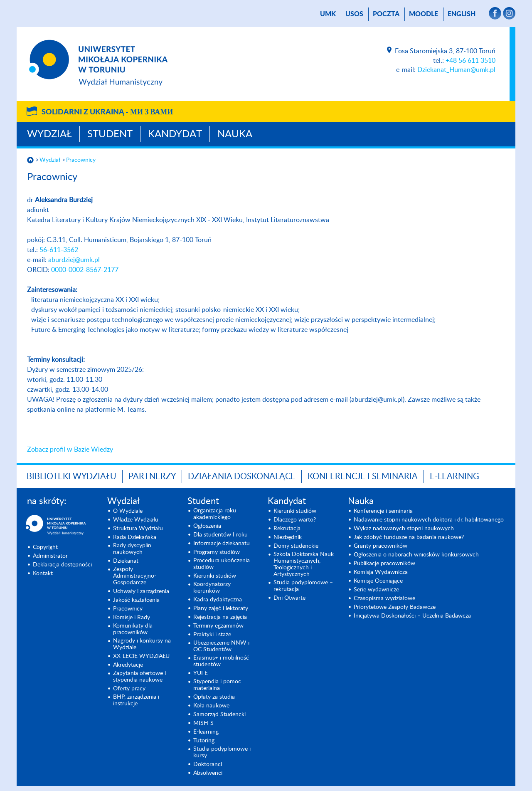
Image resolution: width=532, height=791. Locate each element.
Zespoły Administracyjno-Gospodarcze (135, 576)
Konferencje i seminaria (383, 511)
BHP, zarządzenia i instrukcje (136, 700)
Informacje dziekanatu (222, 544)
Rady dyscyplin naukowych (132, 549)
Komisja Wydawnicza (381, 572)
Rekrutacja (287, 529)
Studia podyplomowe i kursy (222, 752)
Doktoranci (208, 764)
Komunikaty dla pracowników (133, 629)
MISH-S (203, 723)
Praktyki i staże (212, 635)
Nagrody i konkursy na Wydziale (142, 644)
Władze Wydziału (136, 520)
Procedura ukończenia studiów (222, 564)
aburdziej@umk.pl (74, 260)
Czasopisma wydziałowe (384, 598)
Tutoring (204, 741)
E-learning (206, 732)
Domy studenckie (296, 546)
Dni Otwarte (289, 598)
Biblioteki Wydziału (71, 477)
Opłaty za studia (214, 697)
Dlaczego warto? (295, 520)
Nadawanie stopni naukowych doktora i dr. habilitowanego (429, 520)
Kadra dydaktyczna (218, 600)
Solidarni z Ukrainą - (107, 112)
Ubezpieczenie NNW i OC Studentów (221, 646)
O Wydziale (128, 511)
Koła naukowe (211, 706)
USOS (354, 14)
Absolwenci (208, 773)
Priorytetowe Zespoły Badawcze (395, 607)
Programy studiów (217, 552)
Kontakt (43, 573)
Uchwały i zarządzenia (141, 591)
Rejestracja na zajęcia (220, 617)
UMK (328, 14)
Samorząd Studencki (219, 714)
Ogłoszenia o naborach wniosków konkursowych (416, 555)
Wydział (49, 134)
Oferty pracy (129, 689)
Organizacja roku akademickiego (215, 514)
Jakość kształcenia (136, 600)
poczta (386, 14)
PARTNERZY (152, 477)
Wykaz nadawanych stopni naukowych (404, 529)
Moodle (424, 14)
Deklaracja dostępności (62, 565)
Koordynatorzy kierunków (212, 588)
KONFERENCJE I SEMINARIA (363, 477)
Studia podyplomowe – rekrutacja (303, 586)
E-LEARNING (454, 477)
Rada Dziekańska (135, 537)
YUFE (201, 673)
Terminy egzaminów (218, 626)
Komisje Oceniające (378, 581)
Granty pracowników (381, 546)
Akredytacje (128, 665)
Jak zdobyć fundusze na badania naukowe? (409, 537)
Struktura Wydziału (138, 529)
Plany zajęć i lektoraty (221, 608)
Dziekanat (126, 561)
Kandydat (175, 134)
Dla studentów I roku (220, 535)
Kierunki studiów (215, 576)
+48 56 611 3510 (470, 61)
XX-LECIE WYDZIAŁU (141, 656)
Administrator (50, 556)
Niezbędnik (288, 537)
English (462, 14)
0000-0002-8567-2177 (85, 270)
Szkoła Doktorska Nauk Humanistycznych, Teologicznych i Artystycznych (304, 564)
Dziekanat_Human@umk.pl (456, 70)
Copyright (45, 547)
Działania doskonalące (242, 477)
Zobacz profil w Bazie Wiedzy (70, 450)
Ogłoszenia (207, 526)
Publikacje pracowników (384, 564)
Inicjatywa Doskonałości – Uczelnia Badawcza (412, 616)
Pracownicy (81, 160)
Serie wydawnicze (376, 590)
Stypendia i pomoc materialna (217, 685)
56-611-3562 (59, 250)
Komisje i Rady (132, 618)
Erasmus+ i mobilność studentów (221, 661)
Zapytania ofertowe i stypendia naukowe (139, 677)
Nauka (235, 134)
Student (110, 134)
